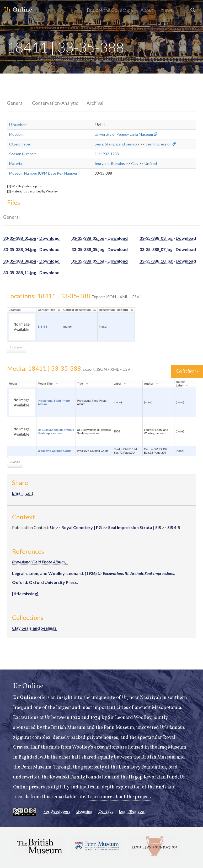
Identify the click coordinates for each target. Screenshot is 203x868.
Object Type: (20, 144)
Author (149, 384)
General (15, 103)
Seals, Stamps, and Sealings (117, 144)
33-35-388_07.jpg (156, 249)
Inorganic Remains (110, 163)
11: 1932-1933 (107, 154)
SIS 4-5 (43, 327)
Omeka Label (181, 384)
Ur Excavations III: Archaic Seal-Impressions (56, 432)
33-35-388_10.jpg (156, 261)
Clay (135, 163)
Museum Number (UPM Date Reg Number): (44, 173)
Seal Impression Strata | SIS (135, 527)
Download (49, 238)
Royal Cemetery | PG (82, 527)
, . (40, 562)
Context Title (46, 310)
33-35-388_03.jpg (156, 238)
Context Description (77, 310)
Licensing (84, 811)
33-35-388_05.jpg (88, 249)
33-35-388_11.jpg (20, 272)
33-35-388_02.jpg (88, 238)
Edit (29, 493)
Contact (106, 811)
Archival (95, 103)
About (147, 10)
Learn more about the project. (119, 797)
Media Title (45, 384)
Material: (16, 163)
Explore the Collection (110, 10)
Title (80, 384)
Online (18, 10)
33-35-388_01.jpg (20, 238)
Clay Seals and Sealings (34, 628)
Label (117, 384)
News (167, 10)
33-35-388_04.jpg (20, 249)
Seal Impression (159, 144)
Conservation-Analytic (55, 103)
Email (17, 493)
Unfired (151, 163)
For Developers (57, 811)
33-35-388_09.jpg (88, 261)
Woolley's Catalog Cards (55, 451)
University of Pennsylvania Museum (124, 134)
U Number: (18, 125)
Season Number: (23, 154)
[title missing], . (27, 594)
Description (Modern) (113, 310)
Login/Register (132, 811)
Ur (53, 527)
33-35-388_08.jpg (20, 261)
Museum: (17, 134)
